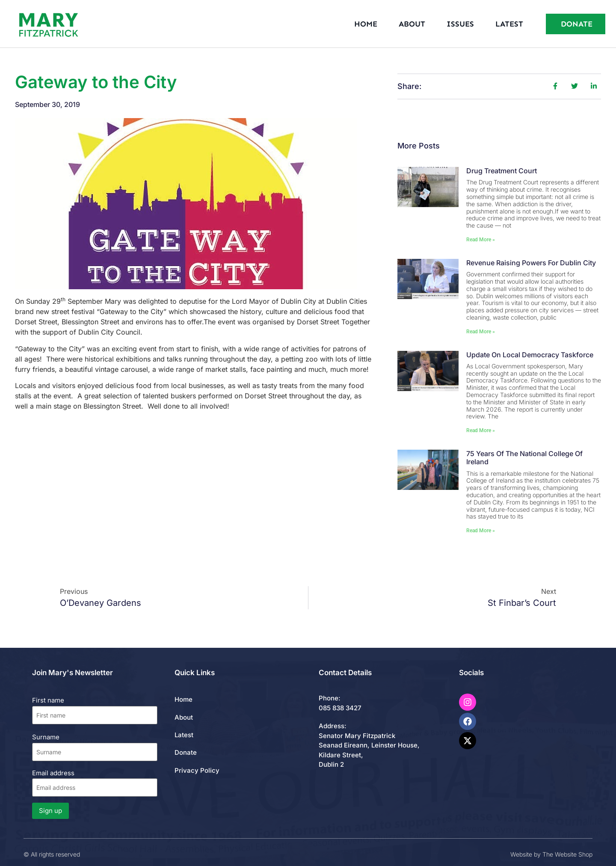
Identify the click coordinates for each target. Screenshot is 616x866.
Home (366, 24)
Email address (95, 783)
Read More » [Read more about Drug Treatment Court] (481, 240)
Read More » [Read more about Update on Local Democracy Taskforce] (481, 430)
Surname (46, 737)
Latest (509, 24)
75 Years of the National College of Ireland (524, 458)
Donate (186, 752)
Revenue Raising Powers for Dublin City (531, 263)
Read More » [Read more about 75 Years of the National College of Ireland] (481, 531)
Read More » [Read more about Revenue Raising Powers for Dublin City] (481, 332)
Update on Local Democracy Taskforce (530, 355)
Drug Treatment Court (502, 171)
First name (48, 700)
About (412, 24)
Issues (460, 24)
